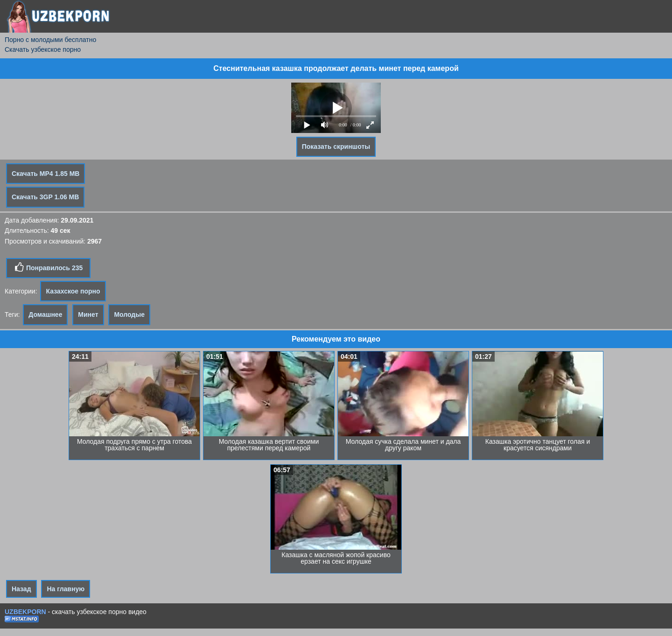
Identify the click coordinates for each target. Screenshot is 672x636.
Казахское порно (73, 291)
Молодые (129, 315)
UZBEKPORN (25, 612)
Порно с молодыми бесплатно (50, 40)
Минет (88, 315)
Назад (21, 589)
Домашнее (45, 315)
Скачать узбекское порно (43, 49)
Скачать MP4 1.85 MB (45, 174)
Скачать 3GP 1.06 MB (45, 197)
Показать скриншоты (336, 147)
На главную (66, 589)
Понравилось (48, 267)
